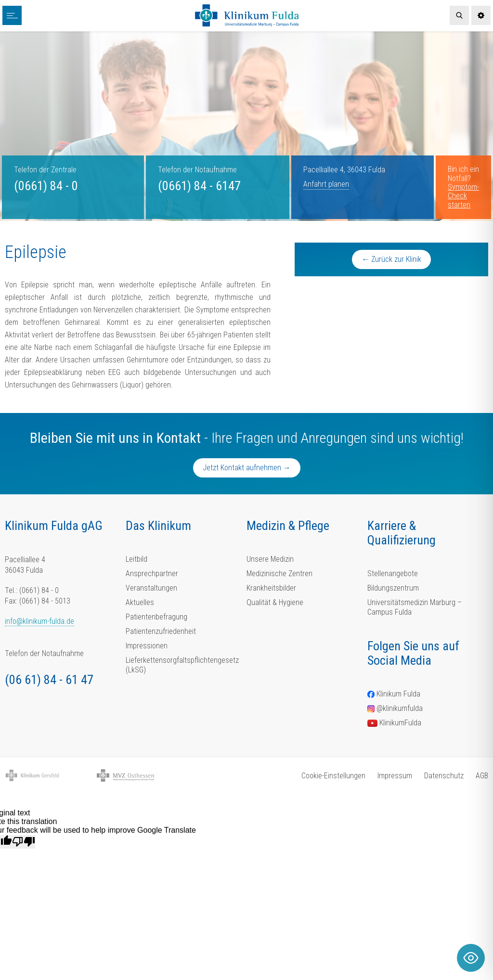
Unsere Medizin (270, 559)
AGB (482, 776)
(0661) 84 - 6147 (199, 186)
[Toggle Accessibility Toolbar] (471, 958)
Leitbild (136, 559)
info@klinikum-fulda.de (39, 621)
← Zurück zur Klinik (391, 259)
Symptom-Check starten (463, 196)
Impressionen (147, 646)
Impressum (395, 776)
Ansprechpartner (152, 574)
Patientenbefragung (156, 617)
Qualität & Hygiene (275, 602)
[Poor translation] (24, 842)
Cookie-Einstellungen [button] (333, 776)
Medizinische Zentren (279, 574)
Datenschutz (444, 776)
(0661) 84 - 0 (46, 186)
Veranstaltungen (151, 588)
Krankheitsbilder (271, 588)
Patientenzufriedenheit (161, 631)
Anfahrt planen (326, 184)
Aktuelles (140, 602)
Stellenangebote (393, 574)
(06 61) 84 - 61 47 (49, 680)
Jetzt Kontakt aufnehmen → (247, 468)
